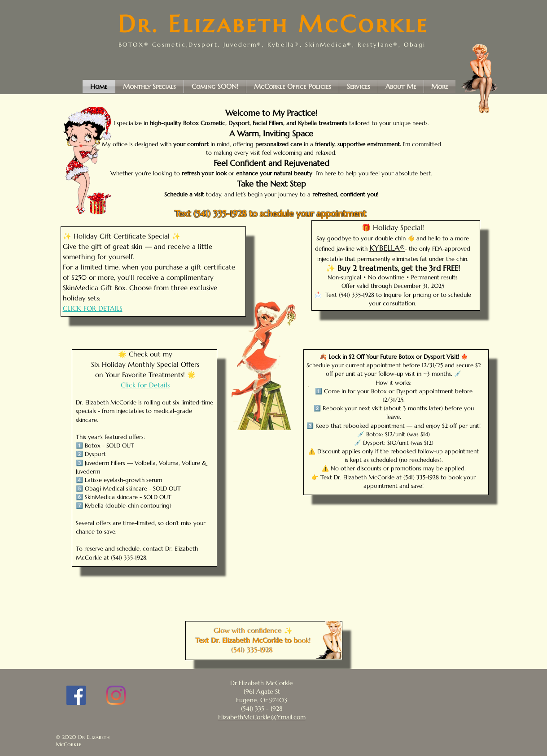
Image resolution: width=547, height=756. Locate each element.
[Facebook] (76, 695)
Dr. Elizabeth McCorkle (273, 24)
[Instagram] (116, 695)
